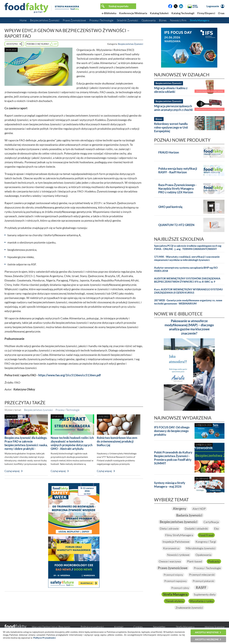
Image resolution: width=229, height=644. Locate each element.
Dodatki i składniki (196, 528)
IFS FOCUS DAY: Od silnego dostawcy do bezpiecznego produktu (172, 431)
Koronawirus (171, 548)
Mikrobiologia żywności (201, 548)
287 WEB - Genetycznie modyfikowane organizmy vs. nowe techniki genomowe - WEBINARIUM (188, 302)
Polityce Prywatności (44, 638)
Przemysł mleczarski (202, 575)
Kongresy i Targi (206, 542)
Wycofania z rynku (202, 601)
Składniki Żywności (127, 20)
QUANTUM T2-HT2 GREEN (176, 225)
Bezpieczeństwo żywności (38, 410)
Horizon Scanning (215, 627)
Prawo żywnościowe (173, 568)
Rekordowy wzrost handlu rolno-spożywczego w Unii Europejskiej (171, 127)
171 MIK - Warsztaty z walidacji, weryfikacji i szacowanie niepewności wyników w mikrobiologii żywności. (187, 258)
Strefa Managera (199, 20)
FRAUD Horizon (169, 152)
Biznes (163, 20)
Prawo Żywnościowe (74, 20)
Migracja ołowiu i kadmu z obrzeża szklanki (171, 90)
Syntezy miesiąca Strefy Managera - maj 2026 (170, 485)
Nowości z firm (178, 20)
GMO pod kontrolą (170, 207)
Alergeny (180, 509)
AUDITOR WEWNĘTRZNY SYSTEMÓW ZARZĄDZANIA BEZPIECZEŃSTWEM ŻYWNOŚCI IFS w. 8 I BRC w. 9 (187, 280)
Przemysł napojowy (175, 581)
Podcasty (214, 561)
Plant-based (194, 561)
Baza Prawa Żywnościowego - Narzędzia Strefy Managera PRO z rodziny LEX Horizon (177, 189)
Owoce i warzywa (170, 561)
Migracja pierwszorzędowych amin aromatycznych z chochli (173, 108)
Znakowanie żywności (189, 608)
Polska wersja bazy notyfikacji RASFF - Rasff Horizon (178, 170)
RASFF (201, 587)
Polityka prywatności (92, 627)
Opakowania (149, 20)
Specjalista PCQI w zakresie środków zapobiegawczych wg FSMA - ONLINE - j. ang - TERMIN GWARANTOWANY (188, 247)
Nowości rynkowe (178, 555)
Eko (216, 528)
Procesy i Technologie (101, 20)
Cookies (138, 627)
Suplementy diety (205, 594)
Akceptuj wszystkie (207, 632)
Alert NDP (199, 509)
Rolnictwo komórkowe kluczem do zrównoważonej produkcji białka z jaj (117, 441)
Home (23, 20)
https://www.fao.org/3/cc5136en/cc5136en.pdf (70, 375)
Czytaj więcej (12, 471)
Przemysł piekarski (204, 581)
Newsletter (159, 627)
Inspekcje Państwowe (176, 542)
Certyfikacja (211, 522)
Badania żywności (189, 515)
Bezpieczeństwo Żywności (45, 20)
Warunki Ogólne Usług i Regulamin (51, 627)
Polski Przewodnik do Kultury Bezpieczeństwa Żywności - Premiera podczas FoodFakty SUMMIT (173, 458)
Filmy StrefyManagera (179, 535)
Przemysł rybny (180, 588)
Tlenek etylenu (175, 601)
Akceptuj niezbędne (207, 639)
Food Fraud (206, 535)
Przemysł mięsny (173, 575)
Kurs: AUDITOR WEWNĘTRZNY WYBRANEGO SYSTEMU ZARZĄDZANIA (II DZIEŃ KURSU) (188, 291)
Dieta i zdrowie (169, 528)
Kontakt (119, 627)
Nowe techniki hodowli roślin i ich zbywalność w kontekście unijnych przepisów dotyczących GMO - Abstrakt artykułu (72, 443)
